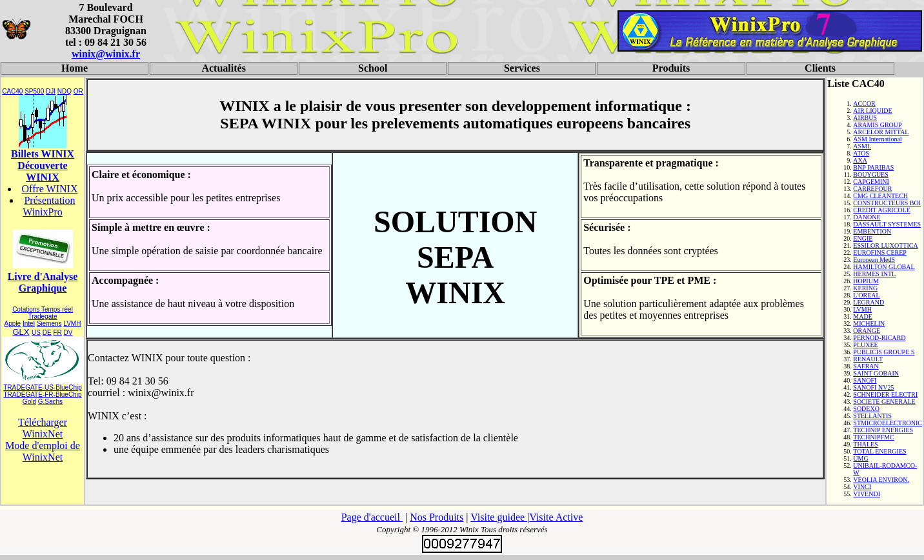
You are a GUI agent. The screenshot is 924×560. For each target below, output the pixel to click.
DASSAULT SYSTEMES (887, 224)
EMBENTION (872, 231)
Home (75, 68)
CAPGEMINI (871, 182)
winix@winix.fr (106, 54)
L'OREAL (866, 295)
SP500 (34, 91)
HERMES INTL (874, 274)
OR (78, 91)
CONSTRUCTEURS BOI (887, 203)
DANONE (867, 217)
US (36, 333)
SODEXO (866, 409)
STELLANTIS (872, 416)
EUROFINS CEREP (880, 253)
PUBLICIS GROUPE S (884, 352)
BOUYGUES (870, 175)
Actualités (223, 68)
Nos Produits (437, 517)
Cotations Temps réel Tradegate (43, 313)
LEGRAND (869, 302)
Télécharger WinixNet (43, 428)
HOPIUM (866, 281)
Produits (671, 68)
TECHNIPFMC (873, 437)
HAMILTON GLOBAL (884, 267)
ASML (862, 146)
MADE (862, 316)
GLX (21, 332)
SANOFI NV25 (873, 387)
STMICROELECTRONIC (888, 423)
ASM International (877, 139)
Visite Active (556, 517)
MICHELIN (869, 324)
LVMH (72, 324)
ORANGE (867, 331)
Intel (29, 324)
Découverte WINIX (42, 171)
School (373, 68)
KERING (865, 288)
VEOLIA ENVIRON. (881, 480)
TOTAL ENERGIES (879, 451)
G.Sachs (50, 402)
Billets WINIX (43, 154)
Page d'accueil (372, 517)
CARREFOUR (872, 189)
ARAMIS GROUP (877, 125)
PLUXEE (865, 345)
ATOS (861, 153)
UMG (860, 458)
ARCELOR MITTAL (881, 132)
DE (47, 333)
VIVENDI (867, 494)
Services (522, 68)
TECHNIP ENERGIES (883, 430)
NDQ (65, 91)
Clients (820, 68)
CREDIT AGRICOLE (881, 210)
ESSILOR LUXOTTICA (885, 245)
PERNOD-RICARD (879, 338)
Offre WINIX (50, 189)
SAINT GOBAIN (876, 373)
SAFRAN (866, 366)
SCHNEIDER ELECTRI (885, 395)
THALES (865, 444)
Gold (29, 402)
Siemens (49, 324)
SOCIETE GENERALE (884, 402)
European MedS (874, 260)
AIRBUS (865, 118)
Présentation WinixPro (49, 206)
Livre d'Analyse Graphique (43, 282)
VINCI (862, 487)
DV (68, 333)
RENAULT (868, 359)
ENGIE (863, 238)
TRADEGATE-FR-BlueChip (43, 395)
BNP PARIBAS (873, 167)
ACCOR (864, 104)
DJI (51, 91)
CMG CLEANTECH (880, 196)
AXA (860, 160)
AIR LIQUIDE (872, 111)
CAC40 (12, 91)
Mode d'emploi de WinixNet (43, 451)
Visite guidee (499, 517)
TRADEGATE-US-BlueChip (43, 387)
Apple (13, 324)
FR (57, 333)
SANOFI (865, 380)
